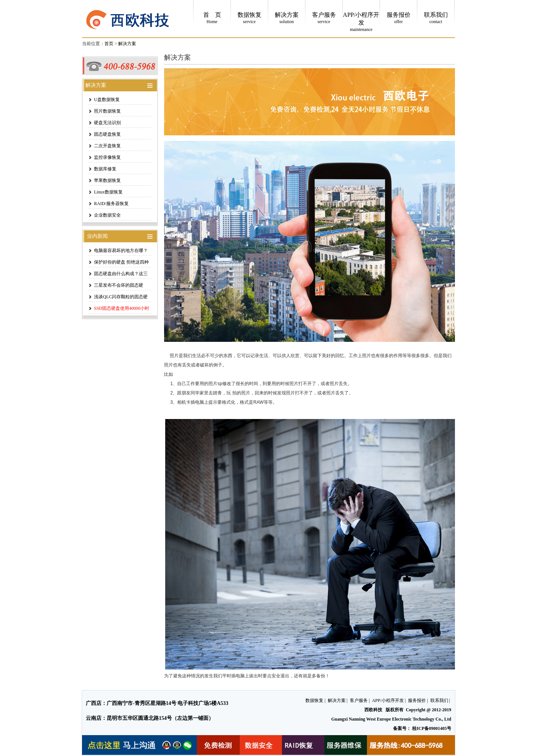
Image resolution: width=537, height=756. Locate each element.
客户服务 (359, 700)
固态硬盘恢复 (107, 134)
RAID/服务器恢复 (111, 204)
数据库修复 (105, 169)
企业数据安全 (107, 215)
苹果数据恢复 (107, 180)
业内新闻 (95, 236)
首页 (109, 44)
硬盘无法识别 (107, 123)
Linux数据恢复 (108, 192)
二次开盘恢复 (107, 146)
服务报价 (417, 700)
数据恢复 (314, 700)
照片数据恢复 (107, 111)
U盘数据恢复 (107, 100)
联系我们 (439, 700)
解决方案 (127, 44)
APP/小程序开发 (388, 700)
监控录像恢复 (107, 157)
